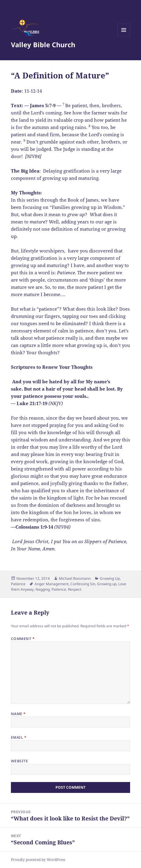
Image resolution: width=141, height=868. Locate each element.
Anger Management (52, 584)
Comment (23, 639)
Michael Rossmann (75, 578)
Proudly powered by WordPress (38, 860)
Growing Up (110, 578)
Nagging (43, 589)
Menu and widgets (124, 36)
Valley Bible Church (43, 45)
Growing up (107, 584)
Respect (75, 589)
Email (19, 737)
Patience (18, 584)
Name (18, 714)
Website (19, 761)
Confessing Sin (83, 584)
